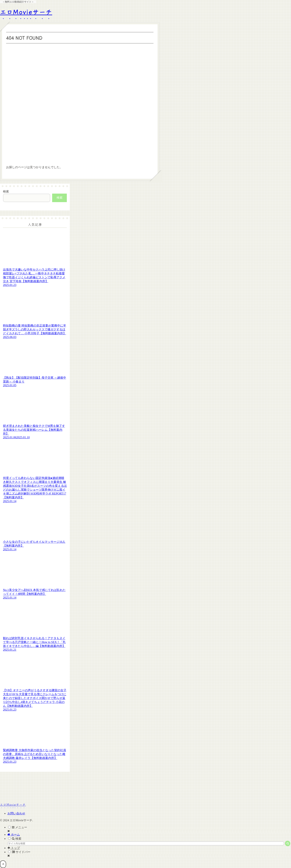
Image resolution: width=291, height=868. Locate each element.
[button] (288, 843)
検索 (6, 191)
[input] (146, 843)
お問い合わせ (16, 813)
